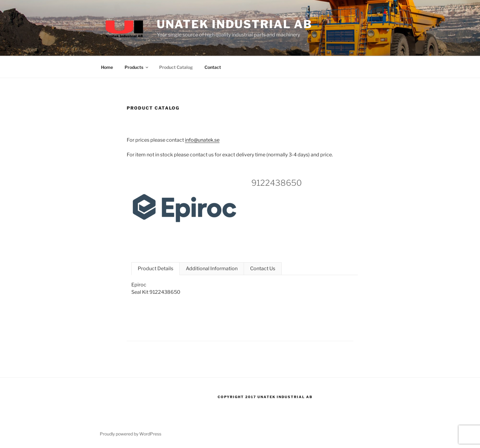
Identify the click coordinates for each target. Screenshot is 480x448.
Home (107, 67)
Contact (213, 67)
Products (137, 67)
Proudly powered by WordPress (131, 434)
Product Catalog (176, 67)
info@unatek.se (202, 140)
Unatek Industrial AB (235, 24)
